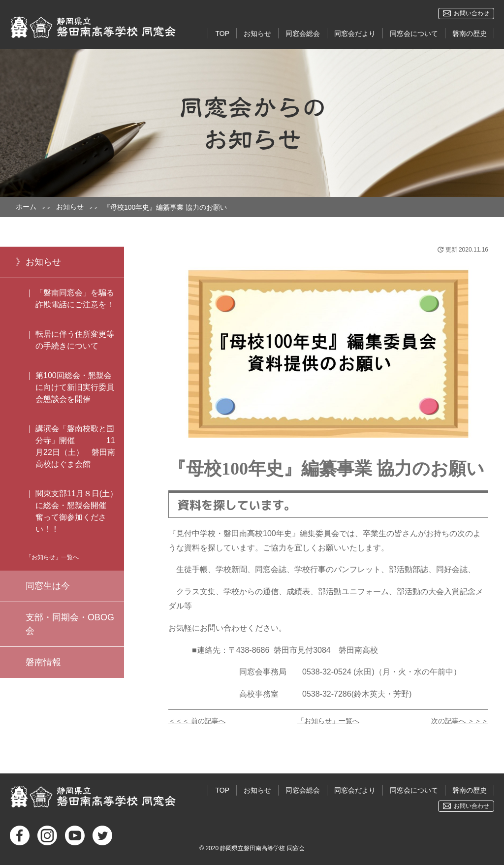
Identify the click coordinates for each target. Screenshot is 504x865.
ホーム (26, 207)
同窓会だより (355, 33)
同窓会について (414, 33)
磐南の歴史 (470, 33)
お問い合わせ (472, 13)
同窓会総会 (303, 33)
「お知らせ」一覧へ (328, 721)
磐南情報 (43, 662)
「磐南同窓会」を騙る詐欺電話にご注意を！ (75, 299)
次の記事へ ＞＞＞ (460, 721)
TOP (222, 33)
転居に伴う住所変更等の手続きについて (75, 340)
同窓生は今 (48, 586)
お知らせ (257, 33)
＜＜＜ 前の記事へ (197, 721)
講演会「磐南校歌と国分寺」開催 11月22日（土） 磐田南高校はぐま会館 (75, 446)
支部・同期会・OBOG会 (70, 624)
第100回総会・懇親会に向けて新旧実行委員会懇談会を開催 (75, 387)
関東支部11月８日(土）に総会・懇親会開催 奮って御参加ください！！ (80, 511)
